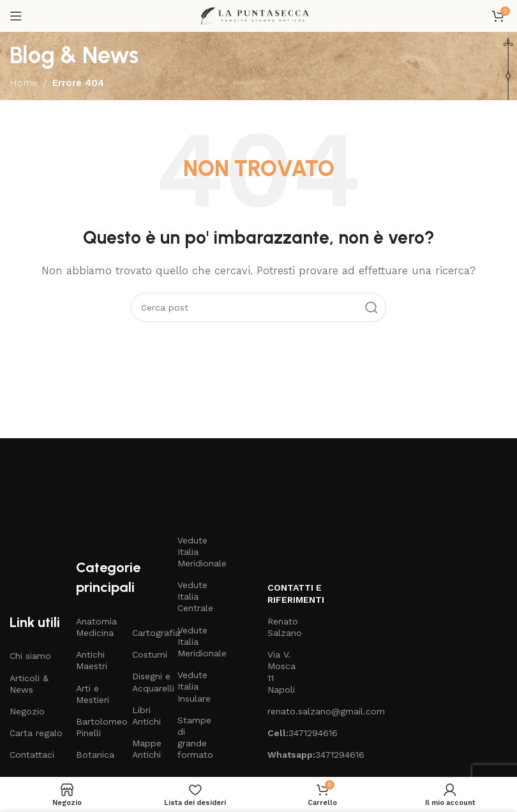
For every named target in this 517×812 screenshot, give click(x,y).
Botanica (95, 755)
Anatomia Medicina (96, 627)
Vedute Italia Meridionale (194, 552)
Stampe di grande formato (194, 738)
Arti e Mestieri (93, 694)
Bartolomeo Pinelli (98, 727)
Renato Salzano (284, 627)
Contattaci (32, 755)
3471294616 (284, 733)
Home (24, 83)
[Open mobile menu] (16, 16)
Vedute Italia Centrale (194, 596)
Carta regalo (36, 733)
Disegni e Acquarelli (148, 682)
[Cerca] (258, 307)
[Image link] (119, 486)
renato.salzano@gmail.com (284, 711)
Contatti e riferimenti (284, 593)
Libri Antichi (146, 716)
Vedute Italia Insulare (194, 686)
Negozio (27, 711)
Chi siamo (30, 656)
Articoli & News (29, 684)
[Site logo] (258, 15)
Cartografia (148, 633)
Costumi (148, 654)
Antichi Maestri (92, 660)
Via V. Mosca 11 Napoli (281, 672)
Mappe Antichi (147, 749)
